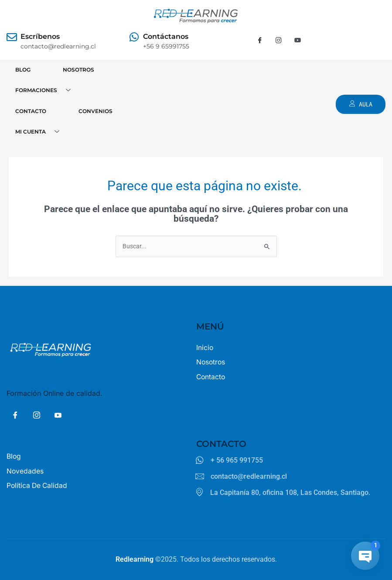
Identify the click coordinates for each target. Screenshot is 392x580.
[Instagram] (279, 41)
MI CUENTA (41, 132)
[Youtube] (297, 41)
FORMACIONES (46, 91)
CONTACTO (31, 111)
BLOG (23, 70)
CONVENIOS (95, 111)
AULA (360, 104)
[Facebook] (260, 41)
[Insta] (37, 416)
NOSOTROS (78, 70)
